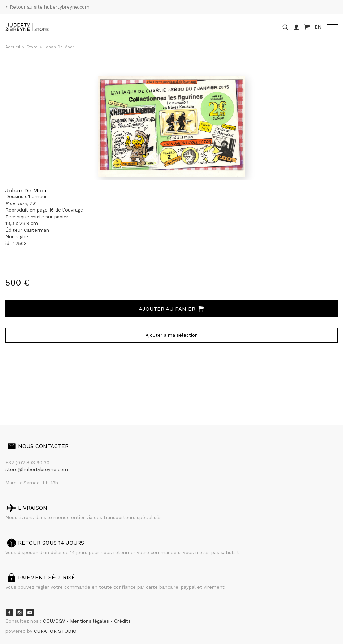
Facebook (9, 613)
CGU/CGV (55, 621)
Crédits (122, 621)
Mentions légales (90, 621)
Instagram (19, 613)
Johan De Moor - (61, 47)
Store (32, 47)
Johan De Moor (26, 190)
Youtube (30, 613)
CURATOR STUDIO (55, 631)
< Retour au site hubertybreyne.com (47, 7)
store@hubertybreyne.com (37, 469)
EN (318, 27)
